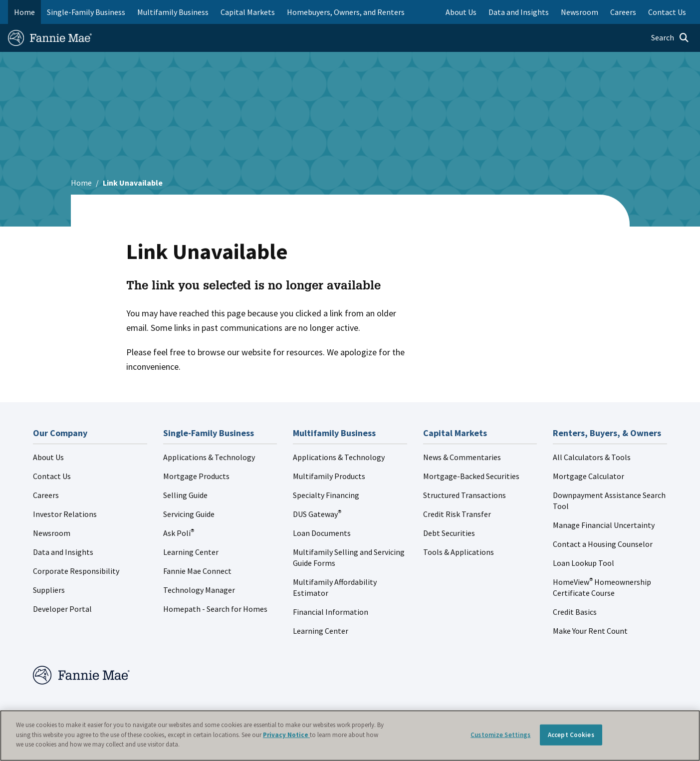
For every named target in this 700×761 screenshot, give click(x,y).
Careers (46, 495)
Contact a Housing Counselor (603, 544)
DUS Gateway (317, 514)
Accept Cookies (571, 735)
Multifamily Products (329, 476)
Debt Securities (449, 533)
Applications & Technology (209, 457)
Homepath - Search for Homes (215, 609)
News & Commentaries (462, 457)
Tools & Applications (459, 552)
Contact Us (52, 476)
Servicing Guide (189, 514)
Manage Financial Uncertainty (604, 525)
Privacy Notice (286, 735)
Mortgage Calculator (588, 476)
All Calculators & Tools (592, 457)
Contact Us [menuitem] (667, 12)
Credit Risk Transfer (457, 514)
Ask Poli (179, 533)
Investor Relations (65, 514)
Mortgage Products (196, 476)
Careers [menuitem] (623, 12)
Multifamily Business (173, 12)
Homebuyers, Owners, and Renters (346, 12)
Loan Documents (322, 533)
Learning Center (191, 552)
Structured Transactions (465, 495)
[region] (350, 736)
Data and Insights (63, 552)
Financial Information (331, 612)
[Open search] (670, 38)
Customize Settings (500, 735)
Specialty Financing (326, 495)
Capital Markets (248, 12)
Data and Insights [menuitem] (519, 12)
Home (24, 12)
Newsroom (52, 533)
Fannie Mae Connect (197, 571)
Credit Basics (575, 612)
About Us (48, 457)
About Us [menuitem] (461, 12)
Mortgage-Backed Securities (471, 476)
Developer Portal (62, 609)
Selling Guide (185, 495)
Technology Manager (199, 590)
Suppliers (49, 590)
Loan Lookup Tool (583, 563)
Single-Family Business (86, 12)
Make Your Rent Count (590, 631)
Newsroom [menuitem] (580, 12)
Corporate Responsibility (76, 571)
